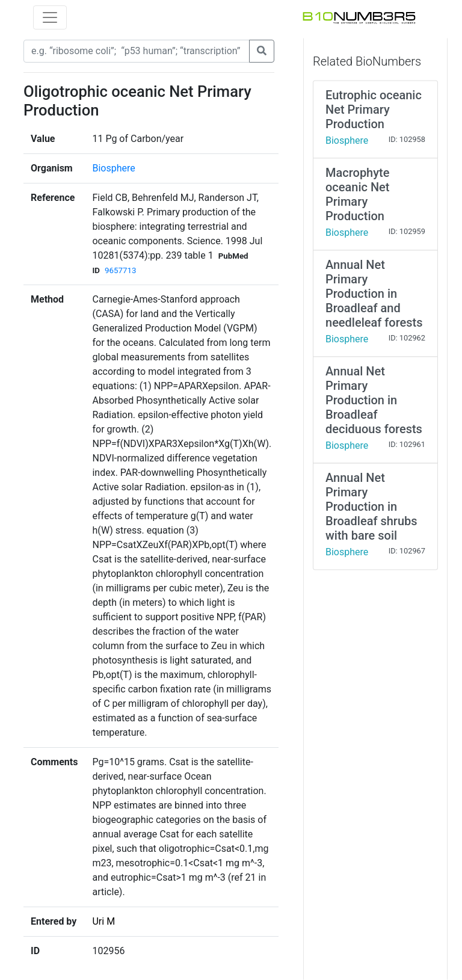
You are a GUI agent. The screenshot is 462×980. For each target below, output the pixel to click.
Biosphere (113, 168)
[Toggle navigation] (50, 17)
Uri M (103, 921)
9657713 (120, 270)
